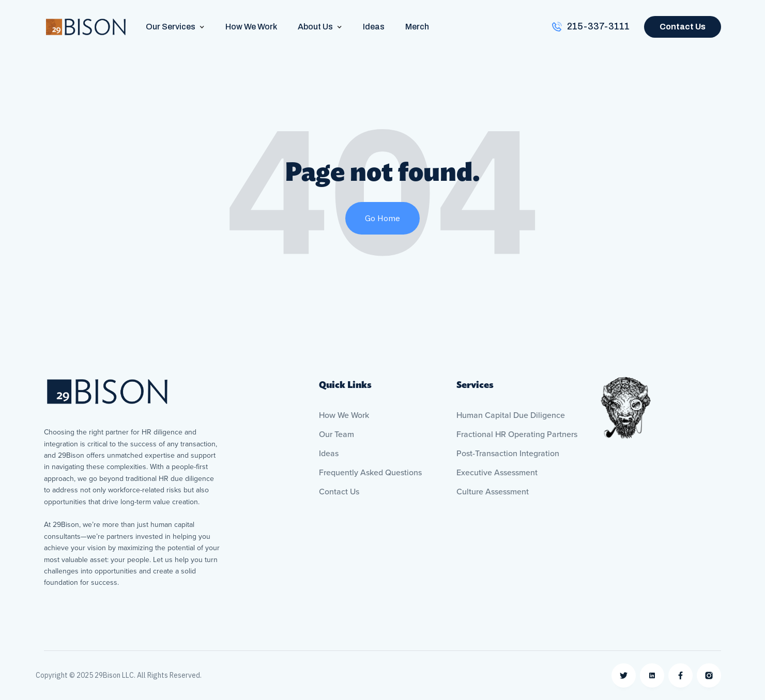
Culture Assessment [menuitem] (493, 492)
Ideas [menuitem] (329, 454)
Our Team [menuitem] (336, 434)
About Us (315, 27)
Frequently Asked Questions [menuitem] (370, 473)
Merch (417, 27)
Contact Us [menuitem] (339, 492)
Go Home (382, 218)
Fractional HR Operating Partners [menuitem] (517, 434)
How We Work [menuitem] (344, 415)
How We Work (251, 27)
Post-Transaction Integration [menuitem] (508, 454)
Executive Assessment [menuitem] (497, 473)
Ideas (374, 27)
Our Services (171, 27)
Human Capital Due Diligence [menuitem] (511, 415)
